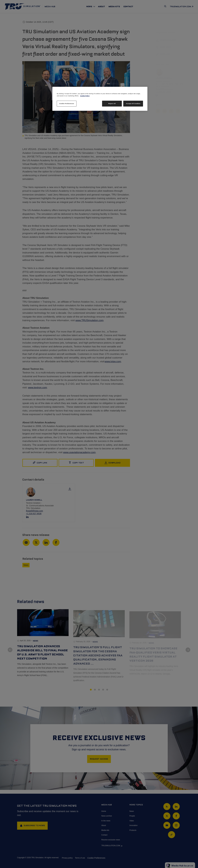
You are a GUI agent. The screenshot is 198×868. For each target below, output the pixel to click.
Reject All (112, 104)
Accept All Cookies (133, 104)
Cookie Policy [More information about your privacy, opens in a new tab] (85, 96)
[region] (100, 99)
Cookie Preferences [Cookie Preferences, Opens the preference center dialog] (67, 104)
